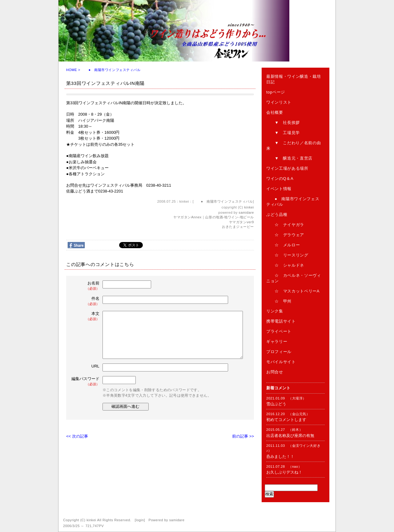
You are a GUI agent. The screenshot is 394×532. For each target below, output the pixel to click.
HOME (72, 70)
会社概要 (275, 112)
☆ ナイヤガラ (285, 225)
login (140, 520)
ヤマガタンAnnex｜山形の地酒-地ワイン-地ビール (214, 217)
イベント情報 (279, 189)
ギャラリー (277, 341)
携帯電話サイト (281, 321)
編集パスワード (85, 381)
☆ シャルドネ (285, 265)
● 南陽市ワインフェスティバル (111, 70)
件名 (86, 301)
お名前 (86, 286)
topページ (276, 92)
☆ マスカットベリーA (293, 291)
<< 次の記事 (77, 436)
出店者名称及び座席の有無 (290, 436)
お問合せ (275, 372)
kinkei (249, 207)
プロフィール (279, 352)
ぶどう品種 (277, 214)
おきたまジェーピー (238, 227)
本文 (86, 316)
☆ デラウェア (285, 235)
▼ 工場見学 (283, 133)
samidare (246, 212)
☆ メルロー (283, 245)
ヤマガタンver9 (241, 222)
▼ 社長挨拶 (283, 123)
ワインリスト (279, 102)
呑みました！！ (280, 457)
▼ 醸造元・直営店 (289, 158)
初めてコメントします (286, 420)
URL (95, 366)
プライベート (279, 331)
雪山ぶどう (276, 404)
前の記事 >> (243, 436)
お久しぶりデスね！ (284, 472)
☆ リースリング (287, 255)
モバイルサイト (281, 362)
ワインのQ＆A (280, 179)
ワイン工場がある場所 (287, 168)
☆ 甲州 (279, 301)
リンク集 (275, 311)
